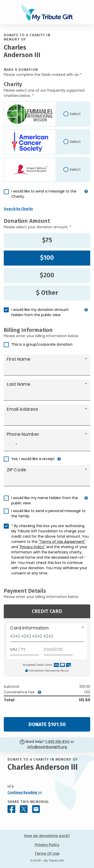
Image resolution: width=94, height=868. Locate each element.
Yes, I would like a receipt (33, 459)
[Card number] (47, 638)
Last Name (19, 384)
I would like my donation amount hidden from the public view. (40, 312)
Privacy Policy (47, 845)
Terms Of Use (47, 853)
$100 (47, 258)
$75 (47, 240)
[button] (86, 196)
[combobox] (13, 444)
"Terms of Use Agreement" (62, 542)
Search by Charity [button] (18, 209)
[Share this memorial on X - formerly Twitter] (24, 809)
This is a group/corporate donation (42, 344)
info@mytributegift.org (47, 747)
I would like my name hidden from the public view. (45, 500)
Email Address (22, 409)
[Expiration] (25, 648)
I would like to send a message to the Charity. (44, 194)
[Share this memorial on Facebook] (11, 809)
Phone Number (23, 434)
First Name (19, 359)
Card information (29, 628)
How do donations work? (47, 836)
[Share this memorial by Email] (36, 809)
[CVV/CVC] (58, 648)
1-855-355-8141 (57, 742)
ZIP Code (16, 470)
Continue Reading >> (25, 793)
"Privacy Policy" (32, 547)
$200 (47, 275)
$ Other (47, 293)
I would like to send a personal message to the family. (48, 513)
